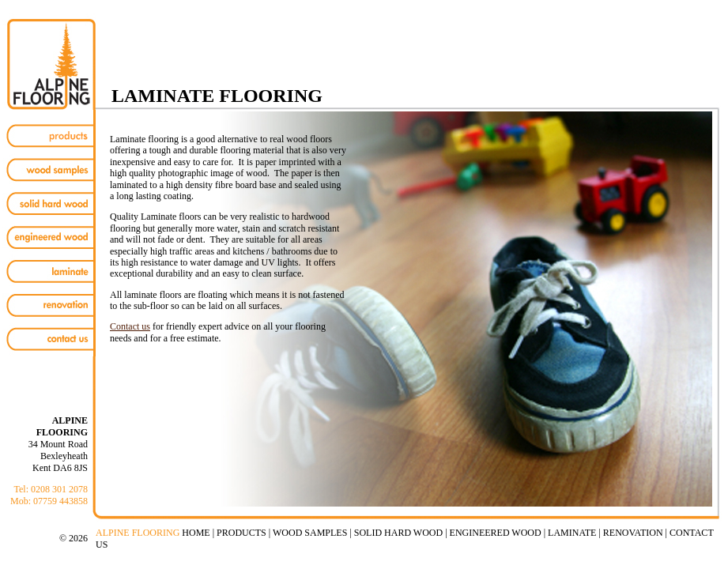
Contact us (130, 326)
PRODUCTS (241, 533)
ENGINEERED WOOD (496, 533)
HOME (196, 533)
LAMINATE (572, 533)
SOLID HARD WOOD (398, 533)
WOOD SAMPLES (310, 533)
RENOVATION (633, 533)
